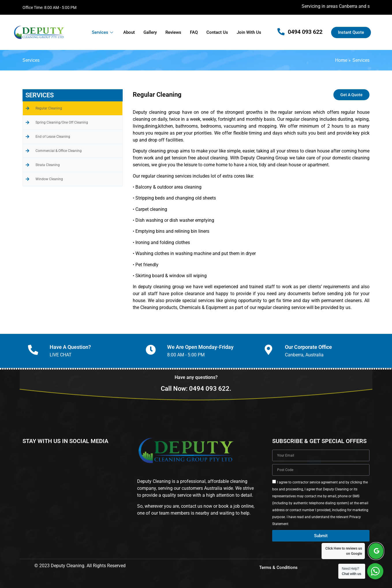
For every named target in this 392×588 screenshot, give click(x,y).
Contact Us (217, 32)
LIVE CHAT (61, 355)
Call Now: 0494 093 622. (196, 389)
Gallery (150, 32)
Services (103, 32)
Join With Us (249, 32)
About (129, 32)
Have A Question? (70, 347)
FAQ (194, 32)
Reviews (173, 32)
